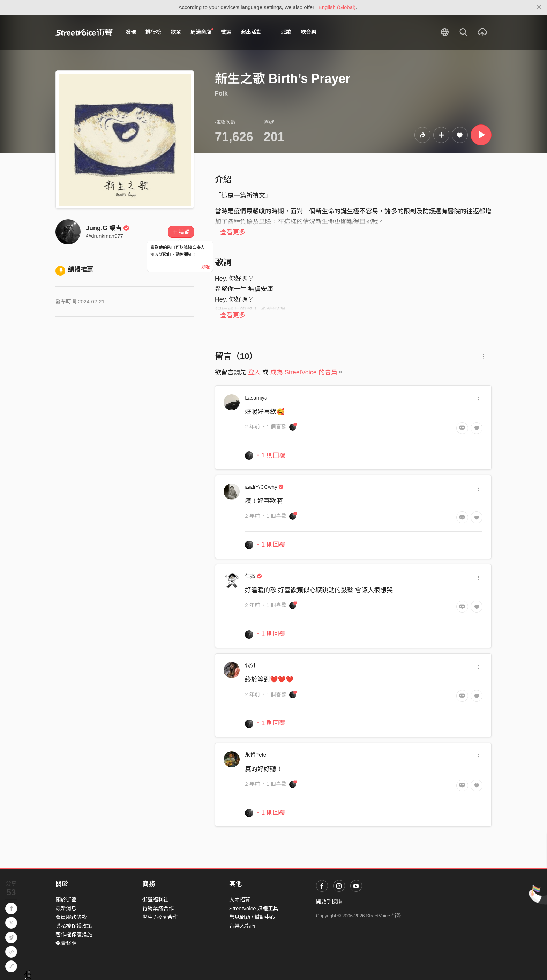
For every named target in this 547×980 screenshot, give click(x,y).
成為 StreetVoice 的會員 (304, 372)
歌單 (176, 32)
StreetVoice (84, 32)
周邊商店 (202, 32)
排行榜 (153, 32)
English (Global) (337, 7)
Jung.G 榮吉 (108, 228)
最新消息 (66, 908)
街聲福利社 (155, 900)
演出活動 (251, 32)
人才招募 (240, 900)
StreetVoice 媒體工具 (254, 908)
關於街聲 (66, 900)
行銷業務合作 (158, 908)
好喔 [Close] (205, 267)
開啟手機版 (329, 901)
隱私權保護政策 (74, 926)
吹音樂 (309, 32)
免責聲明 (66, 943)
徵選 (226, 32)
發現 (131, 32)
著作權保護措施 (74, 935)
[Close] (539, 7)
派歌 (286, 32)
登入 (254, 372)
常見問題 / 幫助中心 (252, 917)
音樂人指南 (242, 926)
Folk (221, 93)
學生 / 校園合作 (160, 917)
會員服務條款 (71, 917)
